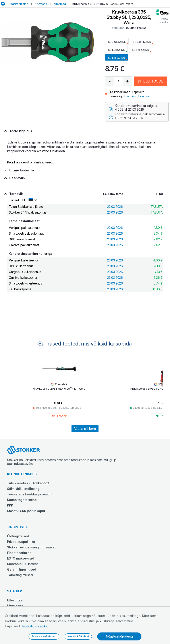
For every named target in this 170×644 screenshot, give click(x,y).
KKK (10, 505)
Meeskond (15, 606)
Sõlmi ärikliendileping (23, 489)
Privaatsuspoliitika (35, 626)
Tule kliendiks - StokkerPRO (28, 483)
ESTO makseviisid (21, 558)
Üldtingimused (18, 536)
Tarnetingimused (20, 575)
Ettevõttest (15, 600)
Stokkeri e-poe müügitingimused (32, 547)
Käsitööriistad (19, 4)
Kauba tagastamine (22, 500)
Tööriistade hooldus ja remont (30, 494)
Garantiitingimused (21, 569)
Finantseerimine (19, 553)
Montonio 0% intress (23, 564)
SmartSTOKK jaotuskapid (26, 511)
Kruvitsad (41, 4)
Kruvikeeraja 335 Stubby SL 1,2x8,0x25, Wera (103, 4)
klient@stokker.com (137, 96)
